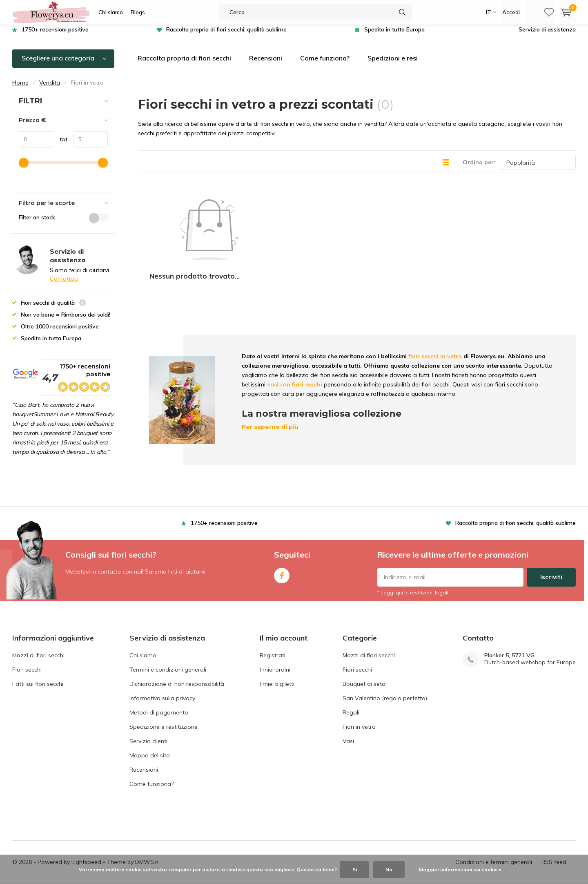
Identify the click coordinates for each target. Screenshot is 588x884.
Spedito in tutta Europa (394, 36)
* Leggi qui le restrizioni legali (413, 579)
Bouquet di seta (364, 671)
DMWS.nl (147, 849)
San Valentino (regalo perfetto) (385, 685)
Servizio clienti (148, 728)
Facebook (282, 561)
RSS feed (554, 849)
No (389, 869)
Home (20, 89)
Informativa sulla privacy (162, 685)
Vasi (348, 728)
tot (60, 145)
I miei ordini (275, 656)
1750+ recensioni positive (55, 36)
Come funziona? (325, 64)
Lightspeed (86, 849)
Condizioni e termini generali (494, 849)
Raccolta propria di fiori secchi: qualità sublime (226, 36)
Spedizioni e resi (393, 64)
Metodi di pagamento (159, 699)
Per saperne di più (270, 378)
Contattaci (64, 285)
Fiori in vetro (359, 714)
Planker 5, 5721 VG (509, 642)
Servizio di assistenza (547, 36)
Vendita (50, 89)
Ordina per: (479, 168)
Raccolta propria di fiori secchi (184, 64)
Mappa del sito (150, 742)
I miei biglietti (277, 671)
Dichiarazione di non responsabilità (177, 671)
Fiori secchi (27, 656)
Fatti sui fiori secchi (38, 671)
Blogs (138, 12)
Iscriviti (551, 564)
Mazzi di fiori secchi (38, 642)
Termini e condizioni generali (168, 656)
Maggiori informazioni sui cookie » (460, 869)
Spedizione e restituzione (164, 714)
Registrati (273, 642)
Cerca (402, 12)
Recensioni (266, 64)
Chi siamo (111, 12)
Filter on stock (63, 223)
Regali (351, 699)
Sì (355, 869)
